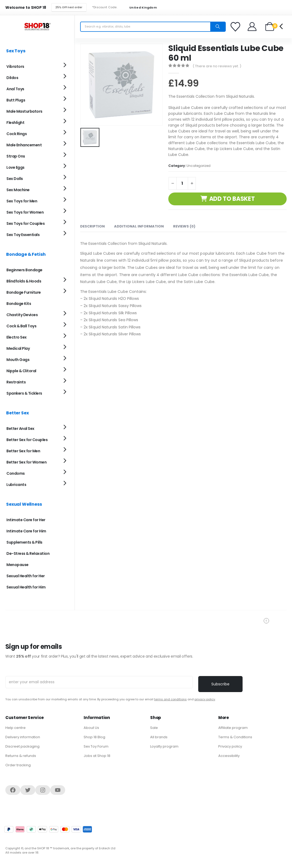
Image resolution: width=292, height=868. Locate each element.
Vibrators (15, 66)
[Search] (218, 27)
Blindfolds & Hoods (24, 281)
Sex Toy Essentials (23, 235)
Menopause (17, 565)
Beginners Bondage (24, 270)
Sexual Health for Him (26, 587)
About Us (91, 728)
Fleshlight (15, 123)
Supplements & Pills (24, 542)
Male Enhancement (24, 145)
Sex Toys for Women (25, 212)
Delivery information (23, 737)
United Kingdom (140, 8)
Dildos (12, 78)
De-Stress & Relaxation (28, 553)
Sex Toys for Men (22, 201)
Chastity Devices (22, 315)
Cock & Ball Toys (21, 326)
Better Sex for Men (23, 451)
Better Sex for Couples (27, 440)
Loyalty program (164, 746)
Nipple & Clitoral (21, 371)
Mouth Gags (18, 360)
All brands (159, 737)
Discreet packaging (22, 746)
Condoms (16, 473)
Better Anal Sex (20, 429)
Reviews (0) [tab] (184, 226)
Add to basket (232, 199)
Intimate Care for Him (26, 531)
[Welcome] (252, 27)
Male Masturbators (24, 111)
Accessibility (229, 756)
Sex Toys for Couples (26, 223)
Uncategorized (198, 166)
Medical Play (18, 348)
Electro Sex (17, 337)
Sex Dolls (15, 179)
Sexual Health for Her (26, 576)
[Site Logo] (37, 27)
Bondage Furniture (24, 292)
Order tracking (18, 765)
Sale (154, 728)
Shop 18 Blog (94, 737)
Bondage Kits (19, 304)
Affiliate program (233, 728)
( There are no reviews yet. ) (217, 66)
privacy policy (205, 699)
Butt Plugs (16, 100)
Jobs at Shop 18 (97, 756)
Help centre (15, 728)
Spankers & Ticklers (24, 393)
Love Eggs (15, 167)
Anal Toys (15, 89)
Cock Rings (17, 134)
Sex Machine (18, 190)
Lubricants (16, 485)
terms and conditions (170, 699)
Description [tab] (92, 226)
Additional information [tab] (139, 226)
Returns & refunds (21, 756)
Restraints (16, 382)
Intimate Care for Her (26, 520)
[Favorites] (236, 27)
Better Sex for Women (26, 462)
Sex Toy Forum (96, 746)
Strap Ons (16, 156)
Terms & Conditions (235, 737)
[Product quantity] (182, 183)
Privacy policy (230, 746)
